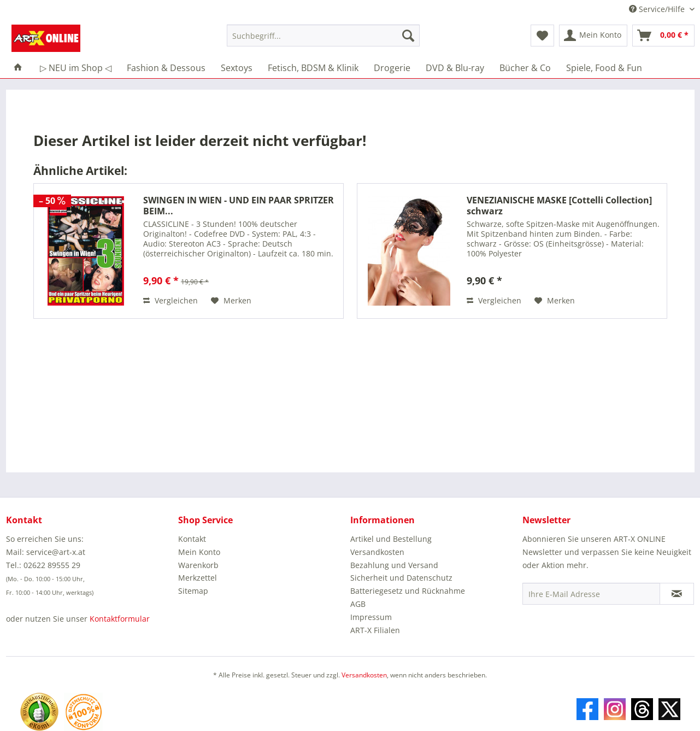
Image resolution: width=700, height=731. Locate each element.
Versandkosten (377, 552)
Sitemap (193, 591)
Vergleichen (170, 300)
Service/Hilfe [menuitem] (658, 9)
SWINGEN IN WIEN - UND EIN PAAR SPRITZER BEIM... (239, 206)
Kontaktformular (120, 619)
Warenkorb (198, 565)
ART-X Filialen (375, 630)
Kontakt (192, 539)
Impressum (371, 617)
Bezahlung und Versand (394, 565)
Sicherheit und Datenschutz (401, 578)
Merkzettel (198, 578)
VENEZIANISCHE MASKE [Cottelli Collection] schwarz (559, 206)
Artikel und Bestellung (391, 539)
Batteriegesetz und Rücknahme (408, 591)
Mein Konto (199, 552)
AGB (358, 604)
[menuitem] (323, 41)
